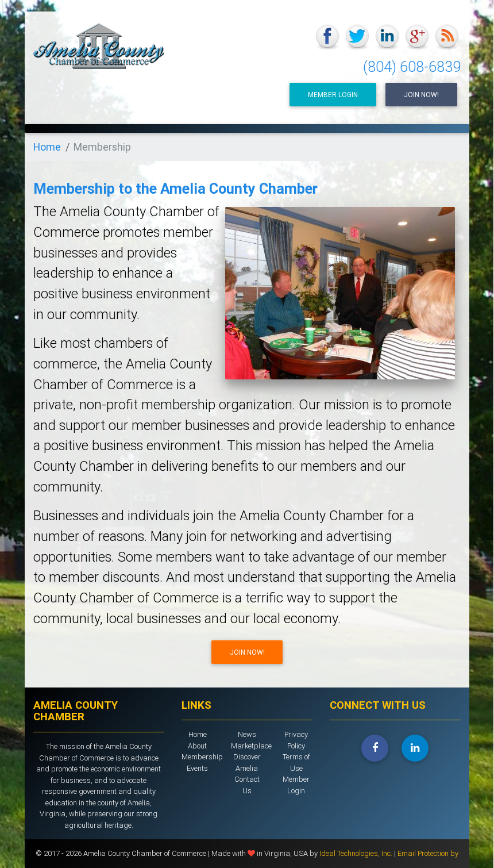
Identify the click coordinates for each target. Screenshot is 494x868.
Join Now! (421, 95)
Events (197, 768)
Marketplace (251, 746)
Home (47, 147)
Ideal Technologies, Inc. (357, 853)
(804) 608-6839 (412, 67)
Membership (202, 757)
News (247, 734)
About (197, 746)
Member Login (333, 95)
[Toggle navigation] (446, 139)
